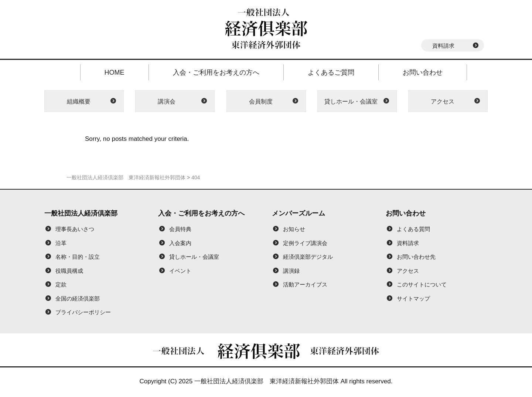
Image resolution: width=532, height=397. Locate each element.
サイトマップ (413, 298)
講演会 (167, 101)
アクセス (443, 101)
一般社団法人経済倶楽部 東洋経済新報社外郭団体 (267, 381)
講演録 (291, 271)
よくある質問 (413, 229)
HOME (115, 72)
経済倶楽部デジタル (308, 257)
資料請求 (443, 46)
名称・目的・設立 (78, 257)
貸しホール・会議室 (351, 101)
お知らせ (294, 229)
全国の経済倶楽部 (78, 298)
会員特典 (180, 229)
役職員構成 (69, 271)
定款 (61, 284)
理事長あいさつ (75, 229)
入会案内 (180, 243)
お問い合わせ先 (416, 257)
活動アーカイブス (305, 284)
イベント (180, 271)
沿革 (61, 243)
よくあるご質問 (331, 72)
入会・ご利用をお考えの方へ (216, 72)
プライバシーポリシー (83, 312)
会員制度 (261, 101)
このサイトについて (422, 284)
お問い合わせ (423, 72)
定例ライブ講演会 (305, 243)
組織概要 (79, 101)
